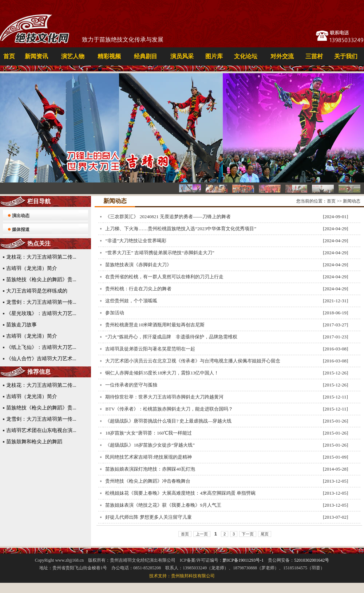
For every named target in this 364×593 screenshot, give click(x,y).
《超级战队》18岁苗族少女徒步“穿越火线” (150, 445)
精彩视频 (109, 56)
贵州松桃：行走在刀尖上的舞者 (138, 289)
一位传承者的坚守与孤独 (131, 385)
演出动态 (21, 216)
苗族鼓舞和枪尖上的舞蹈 (34, 442)
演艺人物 (73, 56)
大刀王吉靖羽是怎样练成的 (37, 291)
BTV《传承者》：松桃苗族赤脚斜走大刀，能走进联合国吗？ (169, 409)
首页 (9, 56)
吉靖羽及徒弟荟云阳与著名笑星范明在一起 (150, 349)
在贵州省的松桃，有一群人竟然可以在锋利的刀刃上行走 (164, 277)
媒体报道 (21, 229)
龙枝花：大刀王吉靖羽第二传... (41, 257)
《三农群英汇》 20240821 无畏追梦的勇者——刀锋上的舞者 (168, 217)
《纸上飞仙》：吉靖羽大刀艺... (41, 347)
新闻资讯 (36, 56)
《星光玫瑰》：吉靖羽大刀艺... (41, 313)
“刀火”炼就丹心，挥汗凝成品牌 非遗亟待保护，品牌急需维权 (171, 337)
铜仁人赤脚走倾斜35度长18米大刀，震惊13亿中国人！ (162, 373)
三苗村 (314, 56)
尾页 (265, 534)
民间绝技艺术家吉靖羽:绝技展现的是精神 (149, 457)
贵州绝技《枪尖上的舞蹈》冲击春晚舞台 (148, 481)
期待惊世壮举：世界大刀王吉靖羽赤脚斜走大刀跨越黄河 (164, 397)
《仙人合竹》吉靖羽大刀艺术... (41, 359)
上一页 (202, 534)
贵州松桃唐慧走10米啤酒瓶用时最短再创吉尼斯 (155, 325)
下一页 (248, 534)
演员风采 (182, 56)
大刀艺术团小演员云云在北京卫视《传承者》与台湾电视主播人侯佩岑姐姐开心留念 (193, 361)
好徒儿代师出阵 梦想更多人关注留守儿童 (148, 517)
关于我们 (346, 56)
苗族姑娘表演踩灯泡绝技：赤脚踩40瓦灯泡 (150, 469)
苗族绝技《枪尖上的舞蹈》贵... (41, 280)
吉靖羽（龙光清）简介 (32, 268)
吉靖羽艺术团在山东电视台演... (41, 430)
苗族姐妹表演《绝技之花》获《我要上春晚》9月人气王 (163, 505)
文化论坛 (246, 56)
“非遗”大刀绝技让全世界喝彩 (136, 241)
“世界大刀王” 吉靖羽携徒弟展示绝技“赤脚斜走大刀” (160, 253)
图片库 (214, 56)
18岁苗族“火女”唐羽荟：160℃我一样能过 (149, 433)
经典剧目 (146, 56)
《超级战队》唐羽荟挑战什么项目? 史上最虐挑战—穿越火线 (168, 421)
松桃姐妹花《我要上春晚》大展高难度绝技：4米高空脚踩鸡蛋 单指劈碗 (180, 493)
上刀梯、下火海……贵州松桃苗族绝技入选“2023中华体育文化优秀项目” (181, 229)
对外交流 (282, 56)
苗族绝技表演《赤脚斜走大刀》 (138, 265)
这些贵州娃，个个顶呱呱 (131, 301)
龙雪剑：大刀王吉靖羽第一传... (41, 302)
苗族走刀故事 (21, 325)
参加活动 (115, 313)
